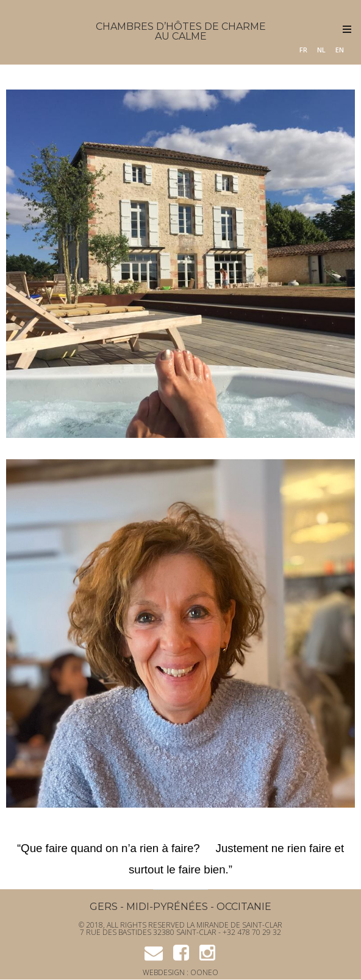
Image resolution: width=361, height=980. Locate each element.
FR (303, 50)
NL (321, 50)
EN (340, 50)
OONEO (204, 972)
